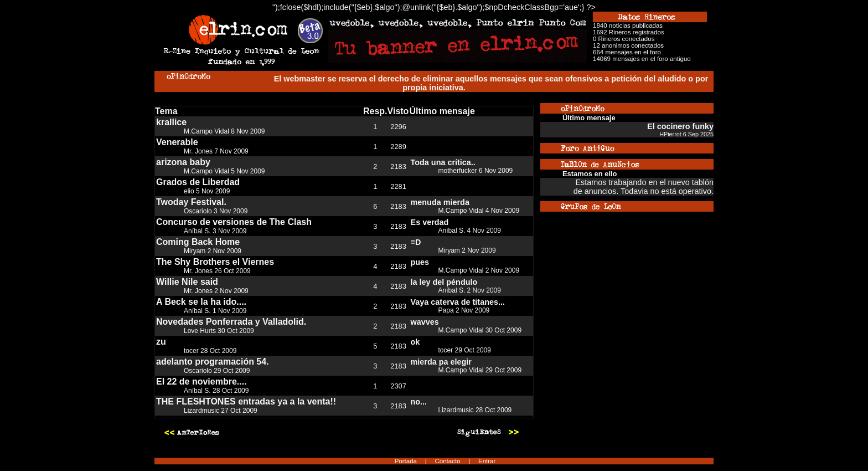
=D (416, 242)
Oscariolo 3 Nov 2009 (216, 211)
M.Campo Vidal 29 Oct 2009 (480, 370)
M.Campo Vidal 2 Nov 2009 (479, 270)
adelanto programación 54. (213, 362)
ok (415, 342)
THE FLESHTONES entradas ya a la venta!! (246, 401)
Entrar (487, 461)
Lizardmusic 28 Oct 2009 (475, 410)
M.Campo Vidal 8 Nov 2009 (224, 131)
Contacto (447, 461)
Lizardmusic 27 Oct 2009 (221, 411)
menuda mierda (440, 202)
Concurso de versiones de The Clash (234, 222)
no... (419, 402)
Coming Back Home (198, 242)
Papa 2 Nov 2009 (464, 310)
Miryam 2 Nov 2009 (213, 251)
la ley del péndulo (444, 282)
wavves (425, 322)
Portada (406, 461)
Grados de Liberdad (198, 182)
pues (420, 262)
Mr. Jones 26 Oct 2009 (217, 271)
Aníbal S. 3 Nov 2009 (215, 231)
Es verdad (430, 222)
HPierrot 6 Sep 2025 (686, 134)
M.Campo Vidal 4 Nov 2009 (479, 211)
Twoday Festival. (191, 202)
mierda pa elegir (441, 362)
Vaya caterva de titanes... (458, 302)
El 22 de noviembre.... (201, 382)
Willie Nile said (187, 282)
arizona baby (183, 162)
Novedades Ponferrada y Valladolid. (231, 322)
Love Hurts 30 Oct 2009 (219, 331)
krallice (171, 122)
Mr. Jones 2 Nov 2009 (216, 291)
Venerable (177, 142)
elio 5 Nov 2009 (207, 191)
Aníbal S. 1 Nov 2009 (215, 311)
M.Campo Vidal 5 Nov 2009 (224, 171)
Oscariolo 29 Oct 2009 (217, 371)
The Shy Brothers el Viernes (215, 262)
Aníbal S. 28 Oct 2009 (216, 391)
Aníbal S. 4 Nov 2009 (470, 231)
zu (161, 342)
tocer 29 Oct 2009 (465, 350)
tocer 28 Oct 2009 (210, 351)
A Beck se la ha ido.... (201, 302)
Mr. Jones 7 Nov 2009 (216, 151)
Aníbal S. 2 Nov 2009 (470, 290)
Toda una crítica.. (443, 162)
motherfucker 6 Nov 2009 (476, 171)
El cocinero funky (680, 126)
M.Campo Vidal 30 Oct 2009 (480, 330)
